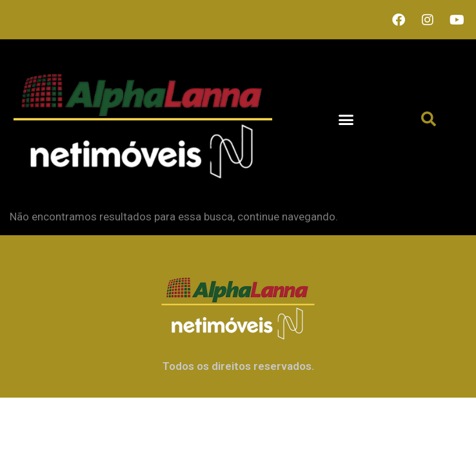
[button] (346, 119)
